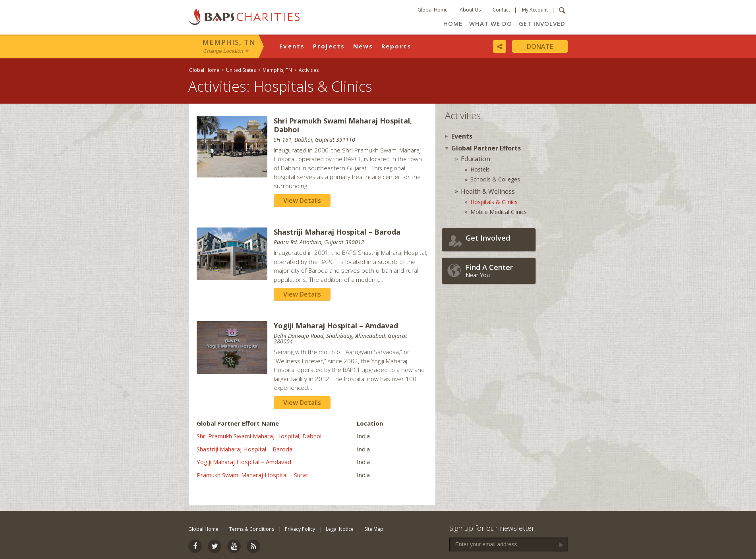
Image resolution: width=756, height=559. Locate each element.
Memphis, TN (229, 42)
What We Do (491, 23)
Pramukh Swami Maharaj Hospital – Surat (252, 475)
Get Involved (542, 23)
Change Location (223, 51)
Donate (540, 46)
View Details (302, 200)
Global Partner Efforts (486, 148)
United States (241, 70)
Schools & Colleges (495, 179)
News (363, 46)
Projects (329, 46)
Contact (501, 10)
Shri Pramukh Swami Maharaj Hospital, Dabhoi (259, 436)
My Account (535, 10)
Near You (499, 271)
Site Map (374, 529)
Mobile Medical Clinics (499, 212)
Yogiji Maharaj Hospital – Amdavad (244, 462)
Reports (397, 46)
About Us (470, 10)
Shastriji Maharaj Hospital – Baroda (245, 449)
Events (292, 46)
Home (453, 23)
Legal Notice (340, 529)
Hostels (480, 169)
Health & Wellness (488, 191)
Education (476, 159)
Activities (309, 70)
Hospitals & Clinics (494, 202)
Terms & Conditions (252, 529)
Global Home (433, 10)
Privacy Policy (300, 529)
